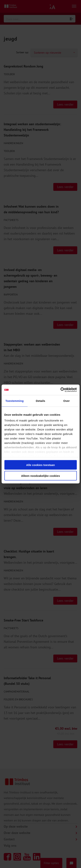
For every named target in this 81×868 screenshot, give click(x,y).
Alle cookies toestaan (40, 465)
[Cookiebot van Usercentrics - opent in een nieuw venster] (60, 390)
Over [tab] (67, 401)
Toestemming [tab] (15, 401)
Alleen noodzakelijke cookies (41, 476)
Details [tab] (41, 401)
